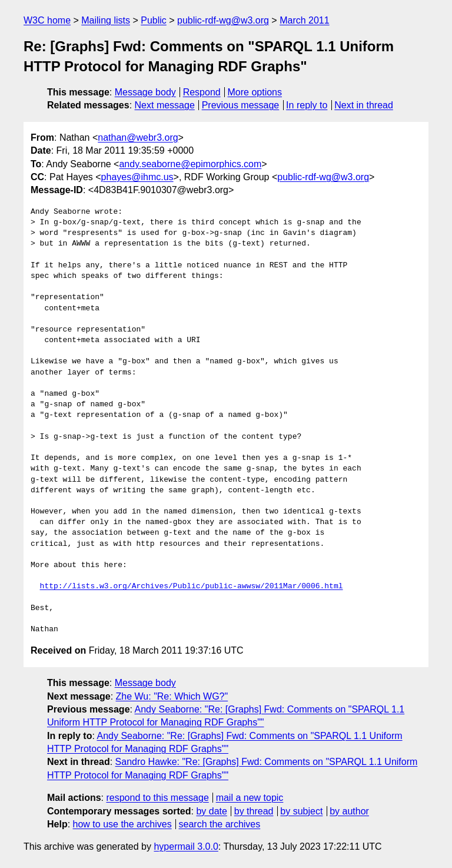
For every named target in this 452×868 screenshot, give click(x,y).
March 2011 (305, 20)
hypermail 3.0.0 (186, 847)
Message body (145, 92)
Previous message (241, 105)
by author (349, 811)
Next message (165, 105)
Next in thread (364, 105)
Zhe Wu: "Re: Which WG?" (172, 696)
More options (255, 92)
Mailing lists (106, 20)
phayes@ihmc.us (137, 177)
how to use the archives (122, 824)
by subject (301, 811)
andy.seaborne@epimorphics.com (190, 164)
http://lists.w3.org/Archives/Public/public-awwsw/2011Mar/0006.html (192, 587)
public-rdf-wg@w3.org (223, 20)
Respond (202, 92)
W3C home (47, 20)
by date (211, 811)
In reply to (307, 105)
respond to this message (157, 798)
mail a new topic (250, 798)
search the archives (220, 824)
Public (154, 20)
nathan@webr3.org (138, 138)
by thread (254, 811)
